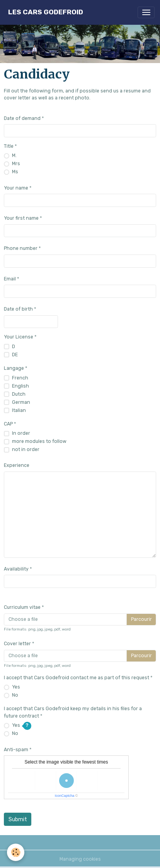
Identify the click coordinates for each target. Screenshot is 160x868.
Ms (15, 172)
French (20, 378)
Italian (19, 410)
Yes (16, 687)
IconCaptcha (65, 796)
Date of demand (22, 118)
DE (15, 355)
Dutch (19, 394)
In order (21, 433)
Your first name (21, 218)
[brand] (46, 12)
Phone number (21, 248)
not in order (26, 449)
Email (10, 279)
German (21, 402)
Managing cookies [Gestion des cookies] (80, 859)
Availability (16, 569)
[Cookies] (16, 852)
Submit (18, 819)
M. (14, 155)
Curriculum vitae (22, 607)
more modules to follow (39, 441)
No (15, 695)
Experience (17, 465)
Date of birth (18, 309)
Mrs (16, 164)
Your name (16, 188)
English (20, 386)
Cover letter (17, 644)
